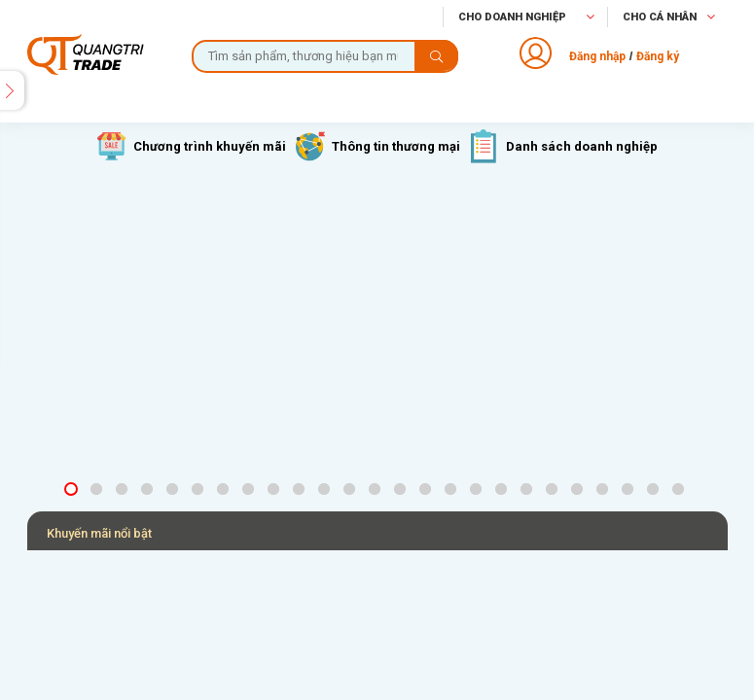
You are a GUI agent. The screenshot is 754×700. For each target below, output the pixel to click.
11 (327, 490)
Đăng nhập (597, 56)
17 (479, 490)
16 (453, 490)
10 (302, 490)
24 (656, 490)
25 (681, 490)
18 (504, 490)
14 (403, 490)
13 (377, 490)
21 (580, 490)
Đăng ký (658, 56)
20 (555, 490)
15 (428, 490)
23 (630, 490)
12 (352, 490)
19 (529, 490)
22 (605, 490)
